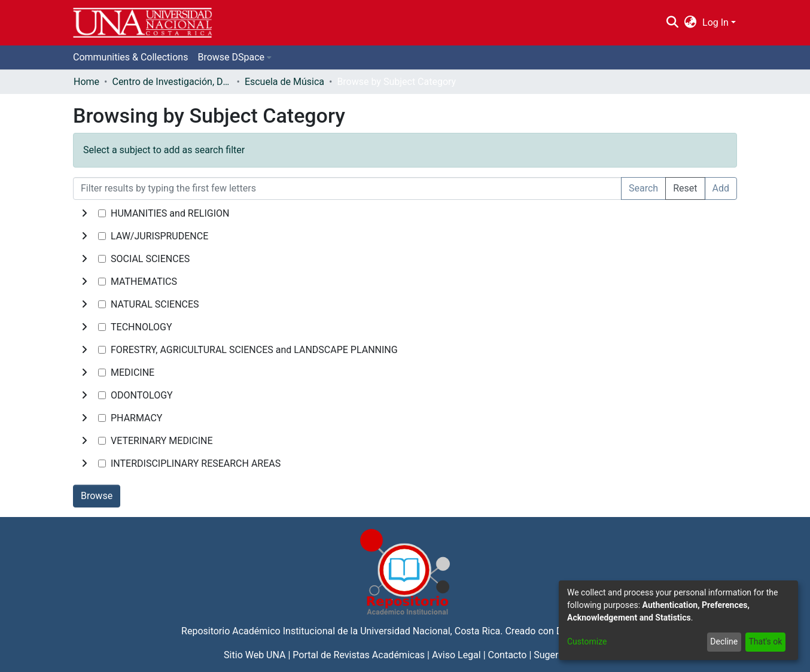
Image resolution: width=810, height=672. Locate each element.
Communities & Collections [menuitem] (130, 57)
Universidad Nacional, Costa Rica (430, 631)
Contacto (508, 655)
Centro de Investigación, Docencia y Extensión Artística (172, 82)
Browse (97, 496)
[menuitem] (691, 23)
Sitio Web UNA (255, 655)
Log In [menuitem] (715, 22)
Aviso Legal (456, 655)
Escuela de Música (284, 82)
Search (643, 188)
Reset (685, 188)
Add (721, 188)
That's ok (765, 641)
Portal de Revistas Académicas (359, 655)
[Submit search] (672, 23)
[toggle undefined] (84, 214)
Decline (724, 641)
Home (86, 82)
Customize (587, 641)
